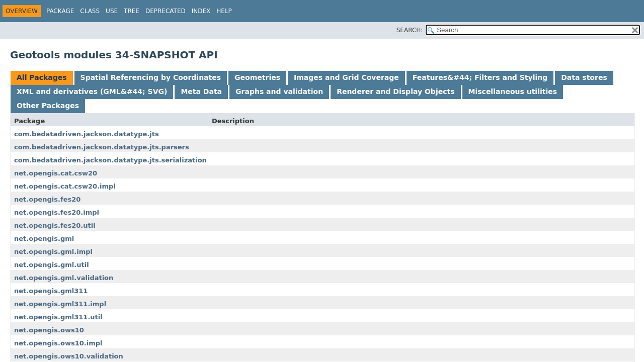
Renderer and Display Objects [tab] (395, 92)
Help (224, 11)
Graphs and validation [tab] (279, 92)
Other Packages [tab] (48, 106)
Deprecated (166, 11)
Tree (132, 11)
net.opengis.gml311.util (58, 317)
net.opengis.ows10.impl (58, 343)
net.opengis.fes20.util (55, 225)
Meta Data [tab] (201, 92)
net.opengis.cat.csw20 (56, 173)
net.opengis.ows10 (49, 330)
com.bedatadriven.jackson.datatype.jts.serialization (110, 160)
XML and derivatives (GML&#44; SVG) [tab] (92, 92)
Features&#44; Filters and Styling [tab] (480, 77)
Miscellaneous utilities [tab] (513, 92)
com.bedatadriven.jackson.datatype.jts (87, 134)
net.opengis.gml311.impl (60, 304)
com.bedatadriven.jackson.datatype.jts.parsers (102, 147)
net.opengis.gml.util (52, 265)
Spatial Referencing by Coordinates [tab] (151, 77)
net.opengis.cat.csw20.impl (65, 186)
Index (201, 11)
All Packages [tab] (42, 77)
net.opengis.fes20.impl (57, 212)
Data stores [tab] (584, 77)
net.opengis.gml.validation (64, 278)
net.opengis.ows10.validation (69, 356)
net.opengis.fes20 (47, 199)
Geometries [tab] (257, 77)
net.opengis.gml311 (51, 291)
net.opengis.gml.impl (53, 252)
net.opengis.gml (44, 239)
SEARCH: (410, 30)
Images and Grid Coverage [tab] (346, 77)
